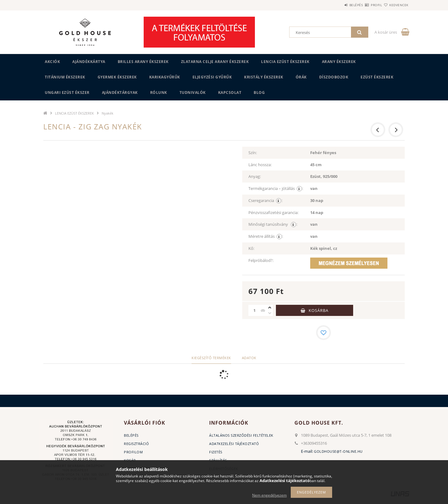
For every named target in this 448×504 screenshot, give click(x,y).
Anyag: (255, 176)
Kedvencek (395, 5)
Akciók (52, 62)
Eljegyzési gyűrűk (212, 77)
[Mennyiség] (255, 310)
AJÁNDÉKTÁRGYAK (120, 92)
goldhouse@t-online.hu (338, 451)
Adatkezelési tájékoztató (234, 444)
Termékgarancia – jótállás (276, 189)
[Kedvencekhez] (323, 333)
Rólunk (159, 92)
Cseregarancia (265, 201)
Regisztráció (136, 444)
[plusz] (270, 308)
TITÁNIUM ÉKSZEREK (65, 77)
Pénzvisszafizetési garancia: (273, 212)
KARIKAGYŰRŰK (165, 77)
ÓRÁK (301, 77)
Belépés (338, 5)
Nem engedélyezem (269, 495)
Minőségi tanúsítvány (273, 224)
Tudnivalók (193, 92)
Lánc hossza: (260, 165)
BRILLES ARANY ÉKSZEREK (143, 62)
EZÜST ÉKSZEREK (377, 77)
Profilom (133, 452)
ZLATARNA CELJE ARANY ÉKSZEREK (215, 62)
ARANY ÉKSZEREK (339, 62)
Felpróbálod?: (261, 260)
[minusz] (270, 313)
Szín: (253, 153)
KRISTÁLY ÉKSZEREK (264, 77)
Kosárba (319, 310)
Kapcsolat (230, 92)
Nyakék (108, 113)
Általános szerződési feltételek (241, 435)
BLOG (259, 92)
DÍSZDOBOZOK (334, 77)
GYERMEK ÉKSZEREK (117, 77)
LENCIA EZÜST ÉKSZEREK (285, 62)
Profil (366, 5)
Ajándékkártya (89, 62)
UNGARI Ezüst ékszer (67, 92)
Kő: (251, 248)
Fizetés (216, 452)
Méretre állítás (266, 236)
